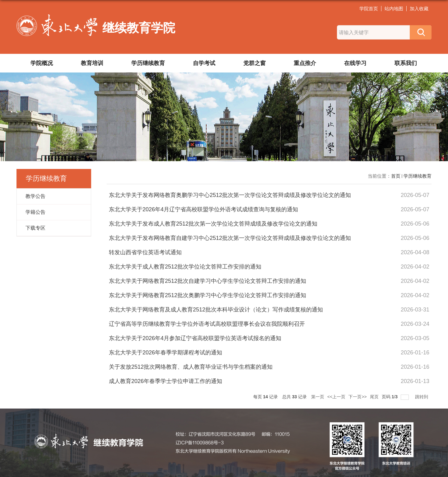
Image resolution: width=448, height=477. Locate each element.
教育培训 (92, 63)
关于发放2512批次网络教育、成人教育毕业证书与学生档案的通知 (191, 367)
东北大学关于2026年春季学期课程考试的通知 (166, 353)
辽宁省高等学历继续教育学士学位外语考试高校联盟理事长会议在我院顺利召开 (207, 324)
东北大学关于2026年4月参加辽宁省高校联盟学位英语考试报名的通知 (195, 338)
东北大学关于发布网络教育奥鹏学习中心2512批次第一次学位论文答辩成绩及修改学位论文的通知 (230, 195)
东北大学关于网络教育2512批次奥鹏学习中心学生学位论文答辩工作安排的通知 (208, 295)
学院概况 (42, 63)
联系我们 (406, 63)
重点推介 (305, 63)
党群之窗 (254, 63)
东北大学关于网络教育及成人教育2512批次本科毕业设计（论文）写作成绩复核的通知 (216, 310)
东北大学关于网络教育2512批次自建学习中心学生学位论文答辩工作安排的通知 (208, 281)
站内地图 (394, 9)
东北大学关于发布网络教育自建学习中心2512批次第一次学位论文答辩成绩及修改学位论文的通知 (230, 238)
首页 (396, 176)
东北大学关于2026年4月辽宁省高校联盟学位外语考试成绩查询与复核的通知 (203, 209)
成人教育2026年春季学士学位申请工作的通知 (166, 381)
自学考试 (204, 63)
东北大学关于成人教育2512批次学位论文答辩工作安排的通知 (185, 267)
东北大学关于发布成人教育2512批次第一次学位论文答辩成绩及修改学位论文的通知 (213, 224)
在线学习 (355, 63)
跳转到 (422, 397)
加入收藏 (419, 9)
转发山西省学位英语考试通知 (145, 252)
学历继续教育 (148, 63)
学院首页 (369, 9)
